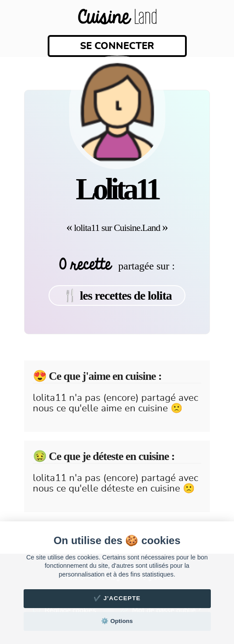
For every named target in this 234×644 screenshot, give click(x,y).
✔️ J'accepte (117, 598)
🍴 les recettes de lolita (117, 295)
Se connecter (117, 46)
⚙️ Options (117, 621)
